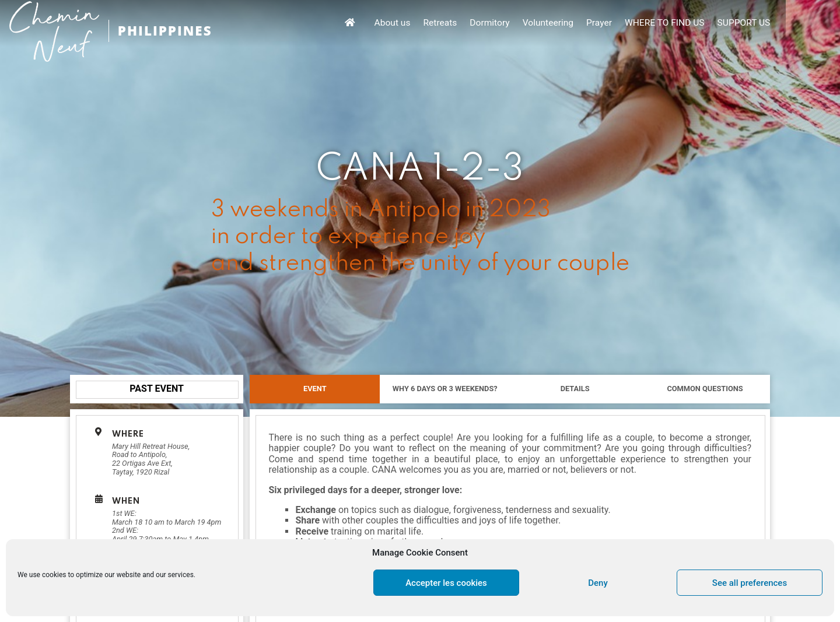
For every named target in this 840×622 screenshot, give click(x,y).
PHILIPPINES (168, 31)
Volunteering (612, 23)
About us (458, 23)
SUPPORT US (807, 23)
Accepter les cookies (446, 583)
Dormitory (554, 23)
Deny (598, 583)
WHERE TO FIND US (728, 23)
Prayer (662, 23)
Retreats (505, 23)
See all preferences (750, 583)
